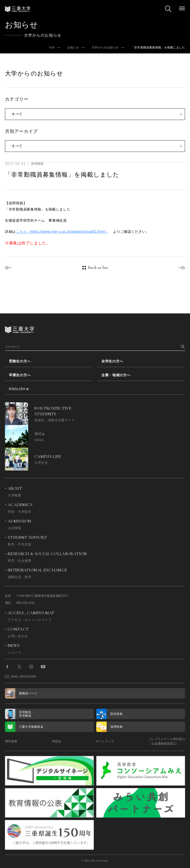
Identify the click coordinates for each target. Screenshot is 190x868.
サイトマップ (105, 741)
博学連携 (11, 741)
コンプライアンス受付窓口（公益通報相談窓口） (167, 741)
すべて (17, 114)
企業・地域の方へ (116, 375)
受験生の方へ (20, 361)
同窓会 (57, 741)
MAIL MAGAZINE (21, 677)
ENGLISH (17, 389)
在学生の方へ (112, 361)
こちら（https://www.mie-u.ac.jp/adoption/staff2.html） (62, 232)
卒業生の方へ (20, 375)
